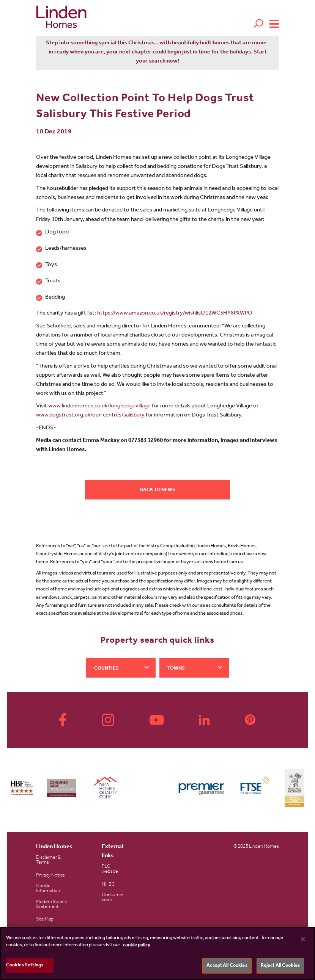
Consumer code (113, 898)
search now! (164, 62)
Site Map (45, 920)
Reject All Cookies (280, 967)
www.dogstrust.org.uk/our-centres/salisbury (90, 416)
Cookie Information (48, 889)
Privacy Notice (50, 876)
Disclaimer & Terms (48, 860)
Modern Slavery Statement (52, 905)
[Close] (303, 940)
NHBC (108, 885)
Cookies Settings (25, 967)
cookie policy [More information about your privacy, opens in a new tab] (137, 946)
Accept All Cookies (227, 967)
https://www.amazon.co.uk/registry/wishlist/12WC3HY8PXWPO (175, 314)
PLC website (110, 869)
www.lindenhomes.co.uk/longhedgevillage (99, 406)
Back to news (158, 490)
